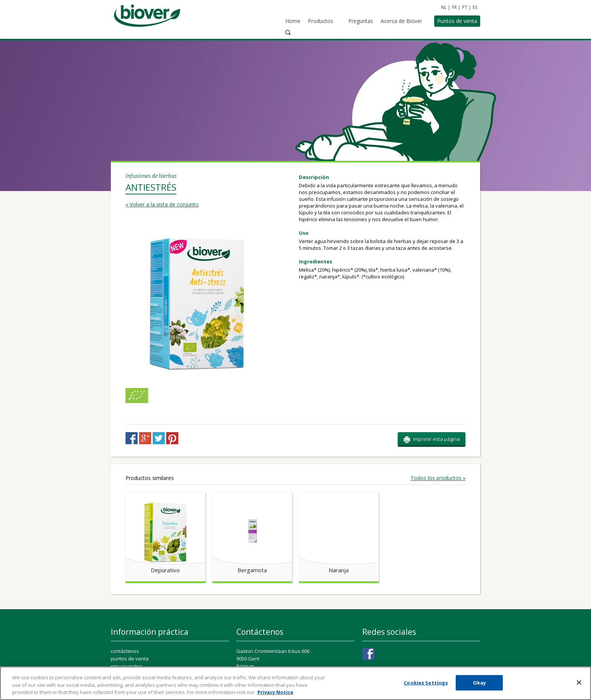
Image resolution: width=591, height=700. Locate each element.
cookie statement (131, 638)
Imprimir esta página (432, 404)
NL (444, 7)
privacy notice (127, 631)
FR (454, 7)
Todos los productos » (438, 443)
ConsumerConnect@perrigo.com (289, 653)
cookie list (122, 646)
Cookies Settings (134, 655)
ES (475, 7)
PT (465, 7)
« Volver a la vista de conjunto (162, 169)
